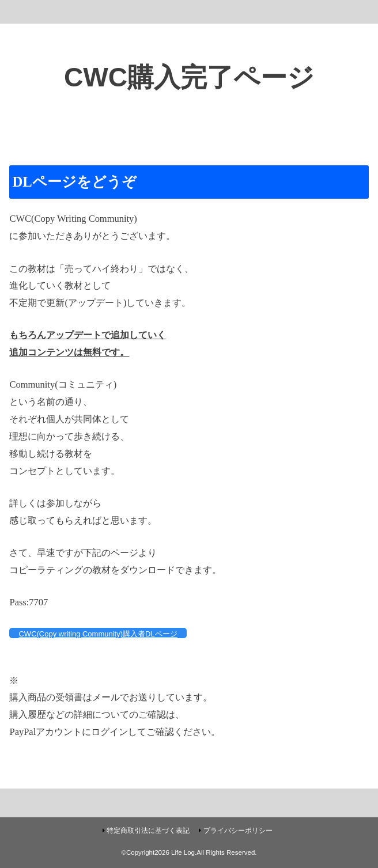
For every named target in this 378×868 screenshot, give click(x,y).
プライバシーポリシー (238, 831)
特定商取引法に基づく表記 (148, 831)
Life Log (183, 852)
